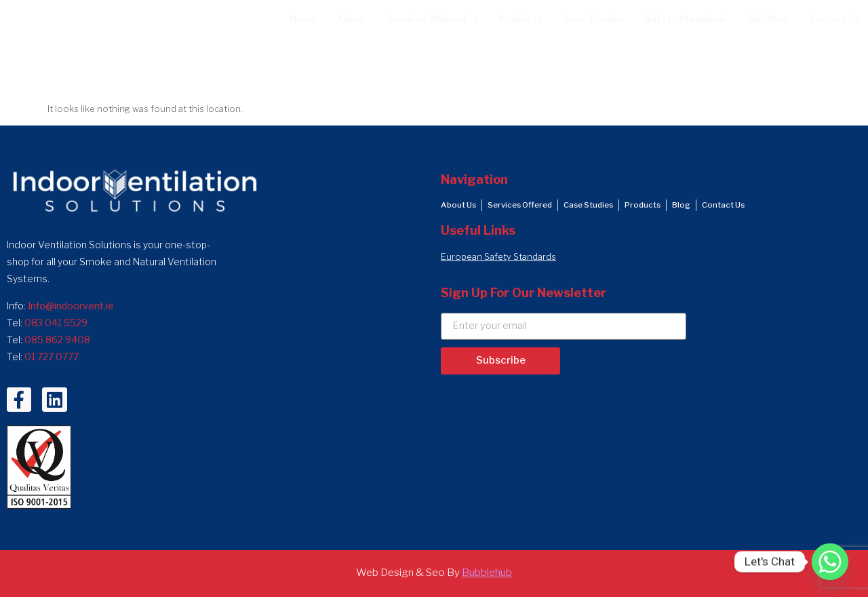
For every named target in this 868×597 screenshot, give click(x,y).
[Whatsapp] (830, 562)
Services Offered (432, 20)
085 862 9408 (57, 340)
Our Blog (768, 19)
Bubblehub (487, 572)
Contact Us (835, 19)
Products (520, 19)
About (352, 19)
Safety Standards (686, 19)
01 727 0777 (52, 357)
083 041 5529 (56, 323)
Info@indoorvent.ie (71, 306)
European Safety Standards (498, 257)
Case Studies (594, 19)
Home (303, 19)
